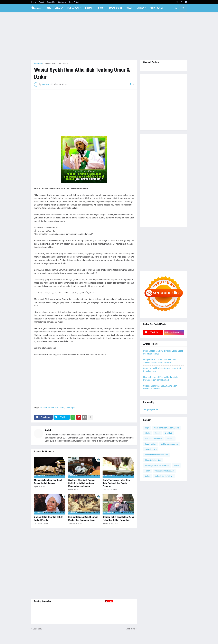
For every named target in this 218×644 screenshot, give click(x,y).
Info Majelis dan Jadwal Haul (157, 465)
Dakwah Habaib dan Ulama (56, 64)
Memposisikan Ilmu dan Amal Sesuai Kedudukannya (48, 482)
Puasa (176, 465)
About (41, 2)
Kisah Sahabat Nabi (153, 460)
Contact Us (51, 2)
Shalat (148, 433)
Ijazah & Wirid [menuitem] (116, 8)
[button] (176, 8)
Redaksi (49, 430)
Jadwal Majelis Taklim (164, 476)
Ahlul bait (169, 433)
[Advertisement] (109, 36)
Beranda (38, 64)
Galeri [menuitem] (130, 8)
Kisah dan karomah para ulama (166, 428)
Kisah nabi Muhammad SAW (157, 455)
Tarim (148, 471)
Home (34, 2)
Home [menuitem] (48, 8)
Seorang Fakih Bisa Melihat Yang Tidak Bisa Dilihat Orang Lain (118, 519)
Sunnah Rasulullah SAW (164, 471)
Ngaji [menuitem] (101, 8)
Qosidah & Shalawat (153, 439)
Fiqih (147, 428)
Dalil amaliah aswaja (169, 444)
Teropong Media (151, 409)
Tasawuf (170, 439)
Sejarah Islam (151, 449)
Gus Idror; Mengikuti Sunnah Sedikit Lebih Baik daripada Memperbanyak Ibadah (82, 483)
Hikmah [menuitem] (89, 8)
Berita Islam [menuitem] (73, 8)
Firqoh (158, 433)
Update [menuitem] (58, 8)
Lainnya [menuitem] (140, 8)
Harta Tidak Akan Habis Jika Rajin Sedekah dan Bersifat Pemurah (116, 483)
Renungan (70, 408)
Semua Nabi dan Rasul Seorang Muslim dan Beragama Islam (83, 519)
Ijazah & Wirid (151, 444)
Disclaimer (62, 2)
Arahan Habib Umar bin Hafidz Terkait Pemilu (48, 519)
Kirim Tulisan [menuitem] (157, 8)
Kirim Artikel (74, 2)
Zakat (148, 476)
